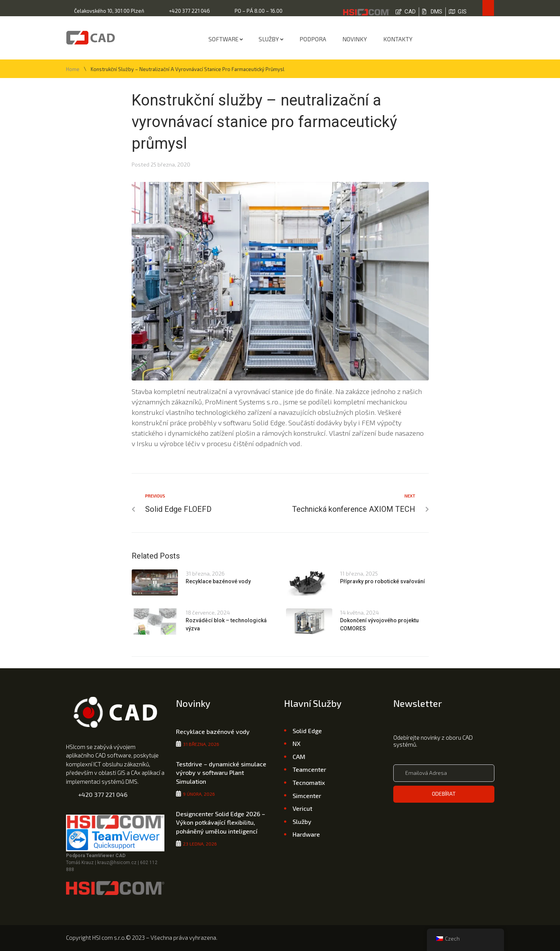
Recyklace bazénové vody (218, 581)
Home (73, 69)
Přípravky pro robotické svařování (382, 581)
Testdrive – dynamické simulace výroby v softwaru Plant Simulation (221, 773)
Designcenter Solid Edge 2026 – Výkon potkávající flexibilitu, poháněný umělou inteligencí (221, 822)
